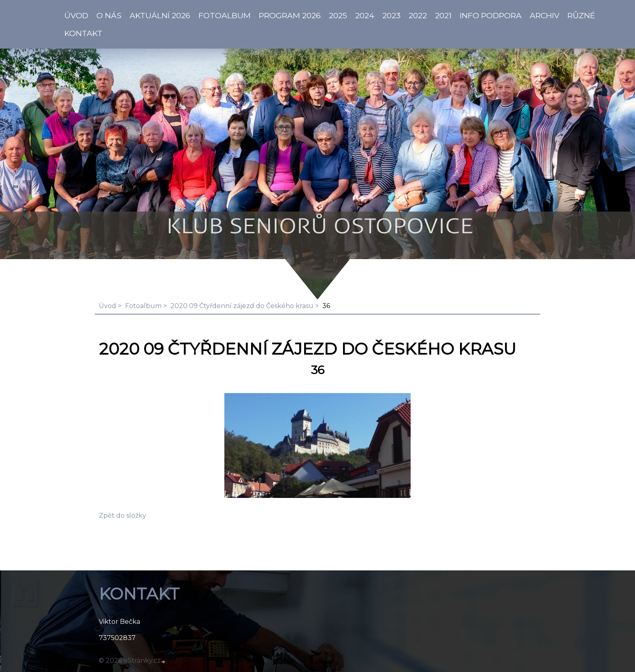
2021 (443, 15)
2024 (365, 15)
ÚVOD (76, 15)
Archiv (544, 15)
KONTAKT (83, 33)
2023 (391, 15)
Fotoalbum (225, 15)
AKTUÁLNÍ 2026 (160, 15)
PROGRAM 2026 (290, 15)
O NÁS (109, 15)
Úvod (108, 306)
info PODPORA (491, 15)
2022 (418, 15)
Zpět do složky (123, 516)
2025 (338, 15)
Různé (581, 15)
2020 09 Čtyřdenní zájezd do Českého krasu (242, 306)
